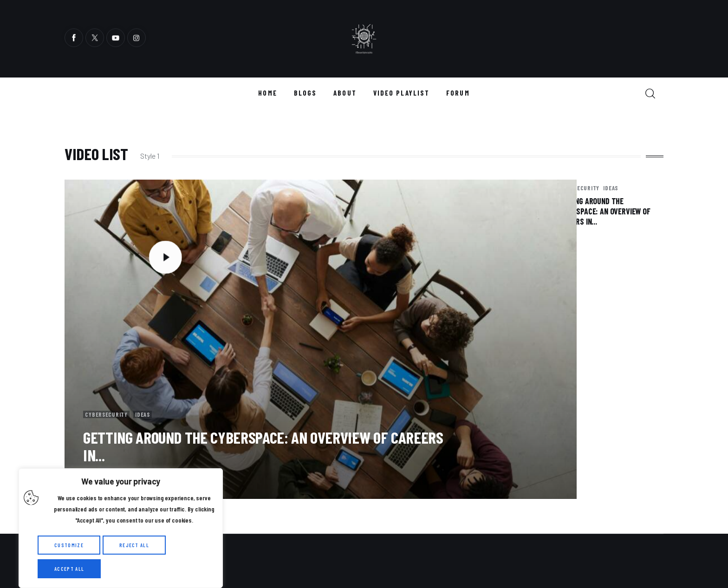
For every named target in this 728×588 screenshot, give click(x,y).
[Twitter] (95, 39)
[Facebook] (74, 39)
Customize (69, 545)
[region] (121, 528)
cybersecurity (109, 340)
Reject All (134, 545)
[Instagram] (136, 39)
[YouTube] (116, 39)
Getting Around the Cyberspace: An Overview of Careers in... (263, 373)
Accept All (69, 569)
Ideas (151, 340)
